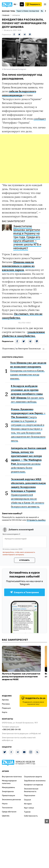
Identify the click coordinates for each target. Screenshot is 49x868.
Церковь (6, 816)
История (28, 804)
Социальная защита (33, 777)
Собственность (31, 816)
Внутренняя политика (12, 777)
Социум (28, 800)
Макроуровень (8, 787)
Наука (5, 804)
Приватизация (8, 796)
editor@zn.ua (7, 740)
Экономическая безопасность (31, 790)
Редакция (6, 708)
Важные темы (9, 11)
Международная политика (9, 782)
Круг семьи (29, 808)
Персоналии (30, 796)
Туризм (27, 812)
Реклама (6, 704)
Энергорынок (8, 791)
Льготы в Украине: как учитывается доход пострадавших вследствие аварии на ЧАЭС (21, 677)
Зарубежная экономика (35, 781)
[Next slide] (45, 11)
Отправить (24, 560)
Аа (22, 4)
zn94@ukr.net (35, 734)
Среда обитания (9, 812)
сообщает (40, 119)
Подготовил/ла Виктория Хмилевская (21, 348)
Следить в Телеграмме (24, 592)
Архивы (5, 700)
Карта (5, 712)
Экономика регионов (11, 800)
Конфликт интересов (33, 785)
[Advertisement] (24, 159)
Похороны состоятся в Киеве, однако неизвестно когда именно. (28, 371)
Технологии (7, 808)
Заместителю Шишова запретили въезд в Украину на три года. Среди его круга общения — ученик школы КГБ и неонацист (27, 237)
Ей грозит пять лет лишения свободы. (27, 394)
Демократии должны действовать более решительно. (29, 460)
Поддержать (33, 4)
